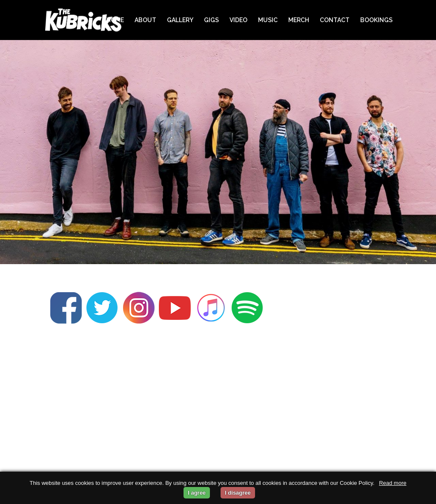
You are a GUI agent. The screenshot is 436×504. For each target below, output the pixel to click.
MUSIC (268, 20)
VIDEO (238, 20)
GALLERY (180, 20)
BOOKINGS (376, 20)
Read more (393, 483)
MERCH (299, 20)
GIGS (211, 20)
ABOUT (145, 20)
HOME (115, 20)
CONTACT (335, 20)
